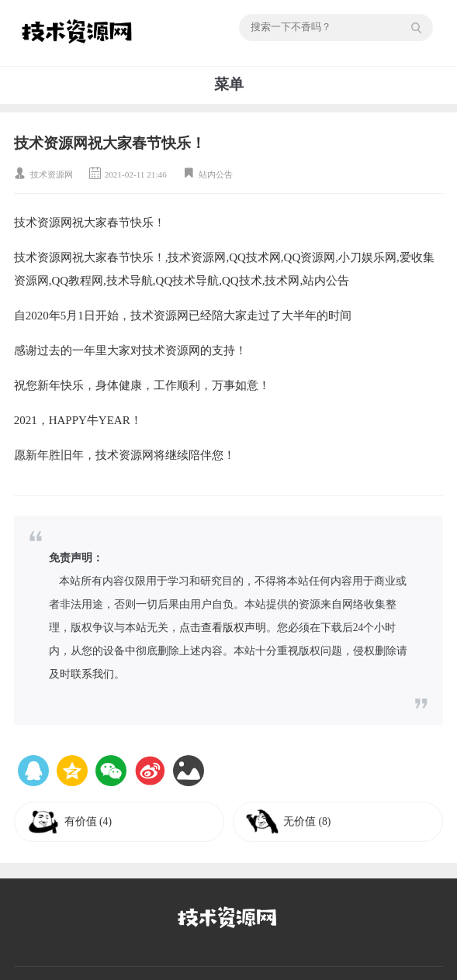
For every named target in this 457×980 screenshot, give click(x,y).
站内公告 (216, 174)
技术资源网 (52, 174)
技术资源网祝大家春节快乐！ (110, 143)
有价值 (88, 821)
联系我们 (92, 674)
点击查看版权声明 (223, 628)
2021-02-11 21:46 (136, 174)
